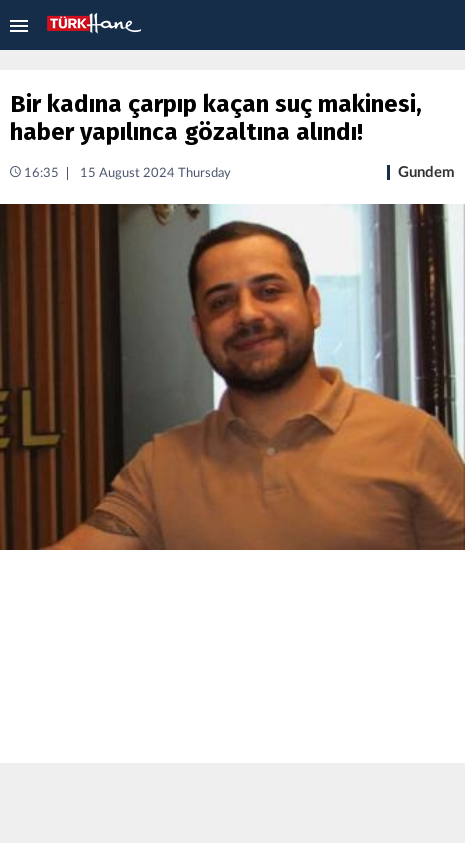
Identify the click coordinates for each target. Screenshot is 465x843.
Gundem (426, 172)
